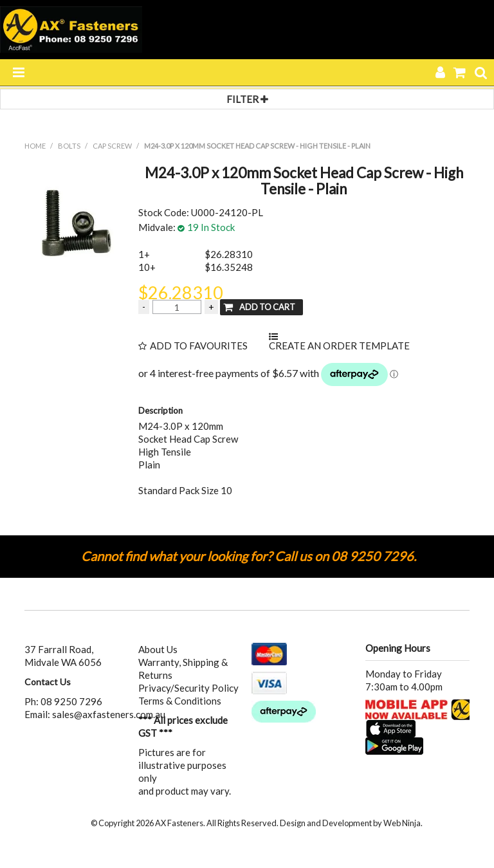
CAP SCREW (112, 146)
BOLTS (69, 146)
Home (35, 146)
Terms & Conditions (180, 701)
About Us (158, 649)
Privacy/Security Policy (188, 688)
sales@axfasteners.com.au (109, 714)
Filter (247, 99)
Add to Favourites (199, 346)
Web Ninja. (403, 823)
